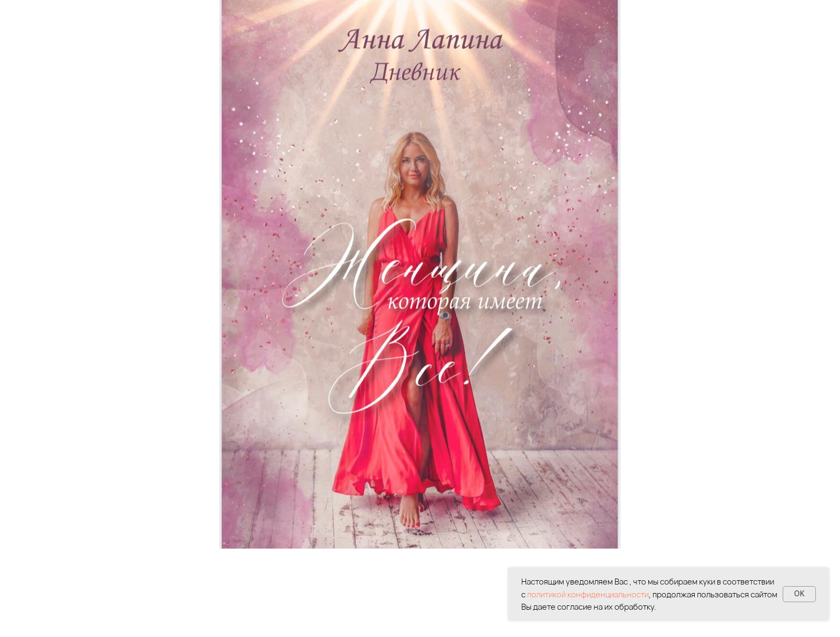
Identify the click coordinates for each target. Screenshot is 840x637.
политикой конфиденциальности (588, 594)
